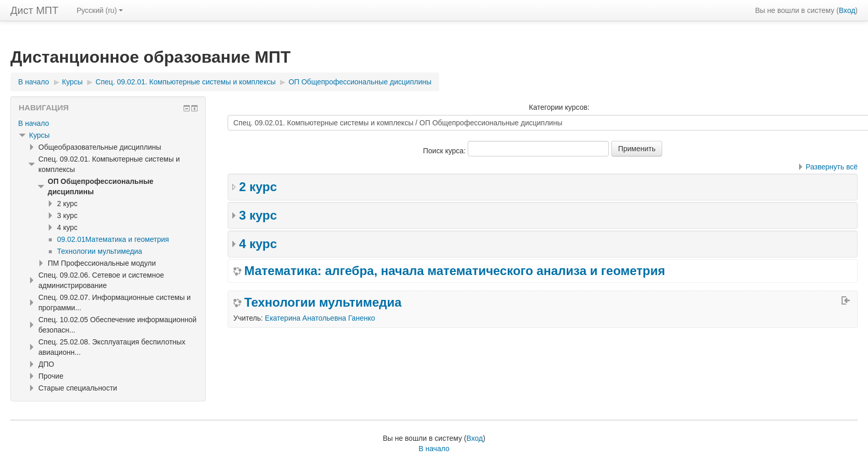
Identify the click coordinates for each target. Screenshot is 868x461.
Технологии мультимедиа (323, 302)
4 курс (258, 244)
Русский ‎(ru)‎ (100, 10)
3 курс (258, 215)
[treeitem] (108, 123)
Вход (847, 10)
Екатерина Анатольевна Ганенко (320, 318)
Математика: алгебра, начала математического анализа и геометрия (455, 271)
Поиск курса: (445, 151)
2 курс (258, 187)
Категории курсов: (559, 107)
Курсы (39, 135)
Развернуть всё (832, 167)
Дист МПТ (34, 10)
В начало (34, 123)
